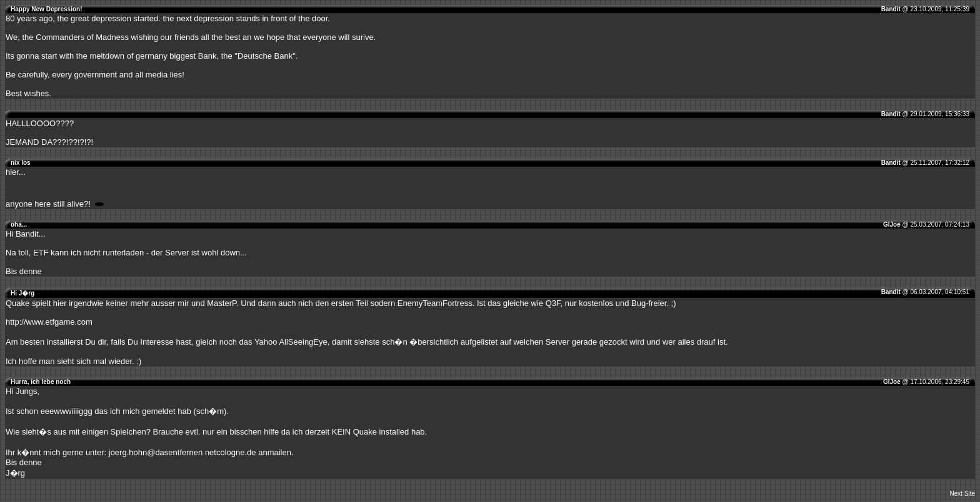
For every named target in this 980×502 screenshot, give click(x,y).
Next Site (962, 494)
